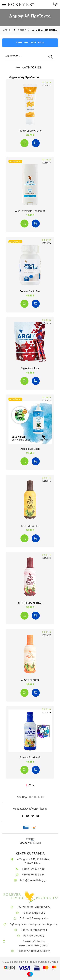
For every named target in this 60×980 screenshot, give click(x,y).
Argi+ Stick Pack (30, 368)
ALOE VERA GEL (30, 526)
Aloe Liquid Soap (30, 449)
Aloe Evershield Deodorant (30, 211)
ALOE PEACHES (30, 680)
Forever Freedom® (30, 758)
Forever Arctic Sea (30, 291)
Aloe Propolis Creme (30, 131)
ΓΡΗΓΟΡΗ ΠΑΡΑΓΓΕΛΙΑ (30, 43)
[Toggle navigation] (30, 68)
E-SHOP (22, 30)
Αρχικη (7, 30)
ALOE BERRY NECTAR (30, 603)
